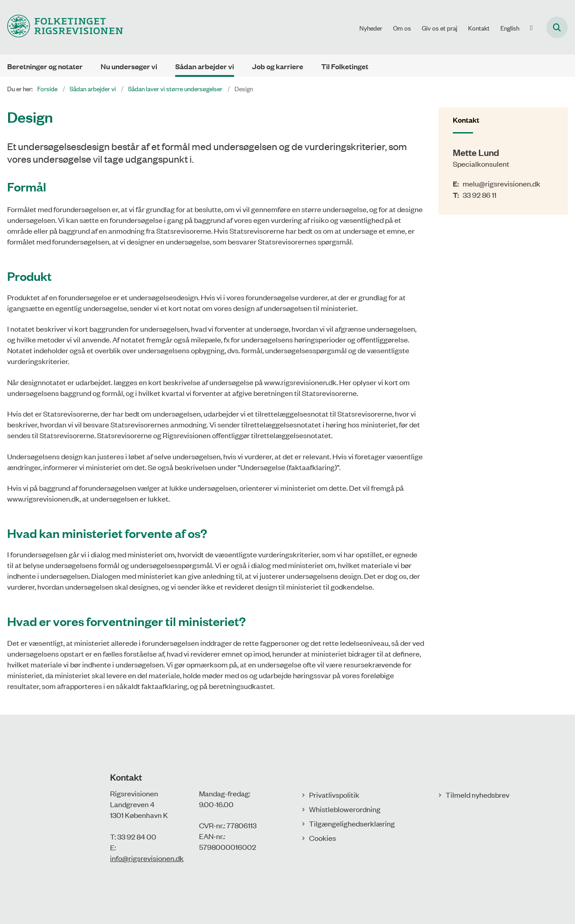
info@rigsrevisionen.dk (147, 858)
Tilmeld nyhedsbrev (478, 795)
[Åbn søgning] (557, 27)
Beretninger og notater (45, 66)
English (510, 28)
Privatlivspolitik (334, 795)
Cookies (323, 838)
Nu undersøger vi (129, 66)
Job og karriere (278, 66)
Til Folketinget (345, 66)
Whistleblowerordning (345, 809)
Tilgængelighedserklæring (352, 823)
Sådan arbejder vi (205, 66)
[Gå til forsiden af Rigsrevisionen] (62, 27)
